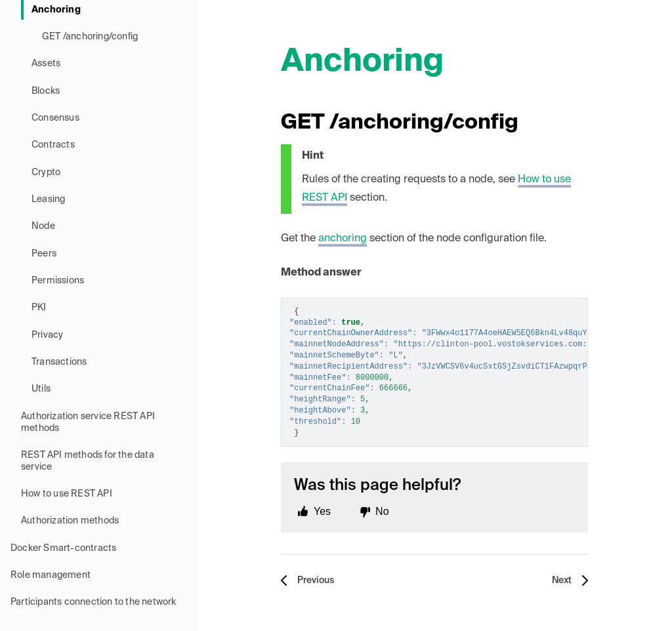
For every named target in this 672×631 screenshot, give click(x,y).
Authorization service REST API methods (88, 422)
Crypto (46, 173)
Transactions (59, 362)
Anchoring (56, 10)
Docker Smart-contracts (63, 548)
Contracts (53, 145)
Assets (46, 64)
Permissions (58, 281)
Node (43, 226)
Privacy (47, 335)
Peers (44, 254)
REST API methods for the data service (88, 461)
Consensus (55, 118)
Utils (41, 389)
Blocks (46, 91)
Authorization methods (70, 521)
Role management (51, 575)
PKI (39, 308)
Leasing (48, 199)
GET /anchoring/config (90, 37)
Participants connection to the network (94, 602)
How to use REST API (67, 494)
